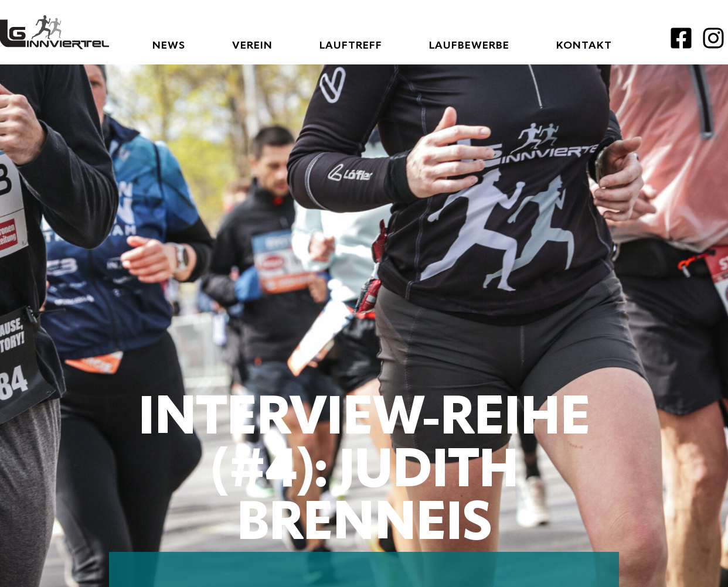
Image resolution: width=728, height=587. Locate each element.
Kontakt (584, 46)
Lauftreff (351, 46)
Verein (252, 46)
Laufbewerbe (469, 46)
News (169, 46)
